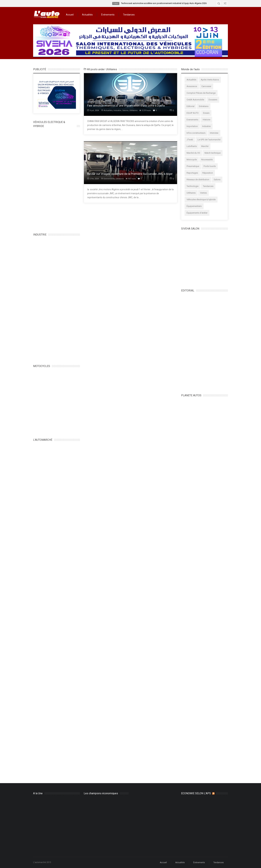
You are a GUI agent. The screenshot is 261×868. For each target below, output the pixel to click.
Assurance (192, 86)
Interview (214, 133)
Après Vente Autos (210, 80)
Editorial (191, 106)
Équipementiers (194, 206)
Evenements (109, 179)
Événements (108, 15)
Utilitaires (133, 110)
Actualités (87, 15)
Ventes (203, 193)
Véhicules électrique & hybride (201, 199)
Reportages (192, 173)
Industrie (117, 110)
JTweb (190, 140)
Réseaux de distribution (198, 180)
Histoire (206, 120)
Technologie (193, 186)
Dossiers (213, 100)
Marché (205, 146)
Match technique (213, 153)
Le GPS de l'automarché (209, 140)
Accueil (70, 15)
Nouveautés (207, 160)
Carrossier (206, 86)
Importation (192, 126)
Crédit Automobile (195, 100)
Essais (206, 113)
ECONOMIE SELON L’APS (196, 793)
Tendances (129, 15)
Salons (125, 110)
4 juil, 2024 (93, 110)
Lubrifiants (192, 146)
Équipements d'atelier (197, 213)
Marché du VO (193, 153)
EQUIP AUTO (193, 113)
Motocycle (192, 160)
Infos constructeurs (196, 133)
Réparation (208, 173)
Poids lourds (210, 166)
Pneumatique (193, 166)
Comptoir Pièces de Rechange (201, 93)
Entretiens (204, 106)
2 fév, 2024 (93, 179)
